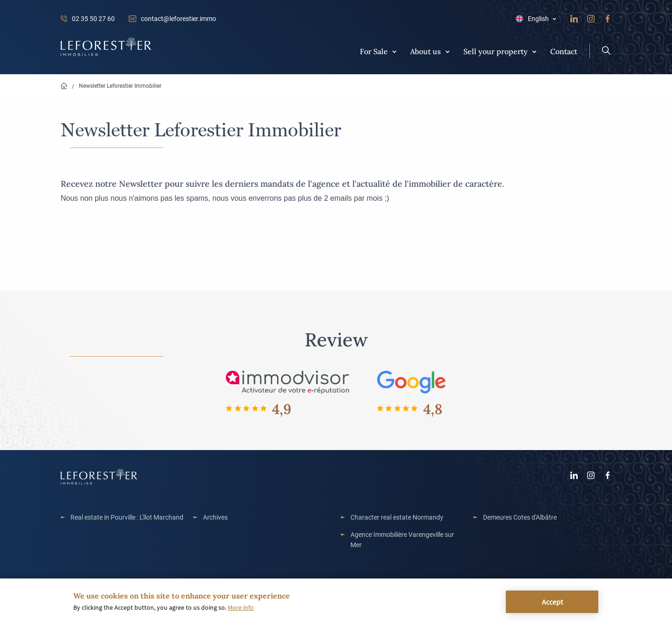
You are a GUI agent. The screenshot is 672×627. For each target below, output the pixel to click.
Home (64, 86)
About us (426, 51)
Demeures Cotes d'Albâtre (520, 517)
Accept (552, 602)
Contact (564, 51)
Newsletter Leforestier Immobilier (120, 85)
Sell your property (496, 51)
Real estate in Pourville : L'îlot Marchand (127, 517)
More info (241, 608)
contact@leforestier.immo (178, 18)
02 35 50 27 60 (93, 18)
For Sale (374, 51)
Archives (215, 517)
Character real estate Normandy (397, 517)
